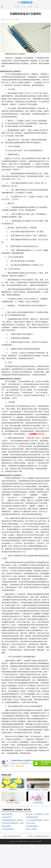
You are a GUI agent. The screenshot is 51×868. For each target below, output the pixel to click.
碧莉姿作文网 (22, 842)
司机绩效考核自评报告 (14, 836)
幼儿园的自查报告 (32, 826)
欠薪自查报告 (7, 817)
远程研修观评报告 (32, 817)
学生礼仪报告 (31, 823)
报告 (37, 7)
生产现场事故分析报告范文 (41, 836)
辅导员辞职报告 (8, 814)
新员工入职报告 (31, 829)
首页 (24, 7)
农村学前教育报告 (8, 829)
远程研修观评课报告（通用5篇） (13, 820)
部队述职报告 (7, 826)
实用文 (30, 7)
